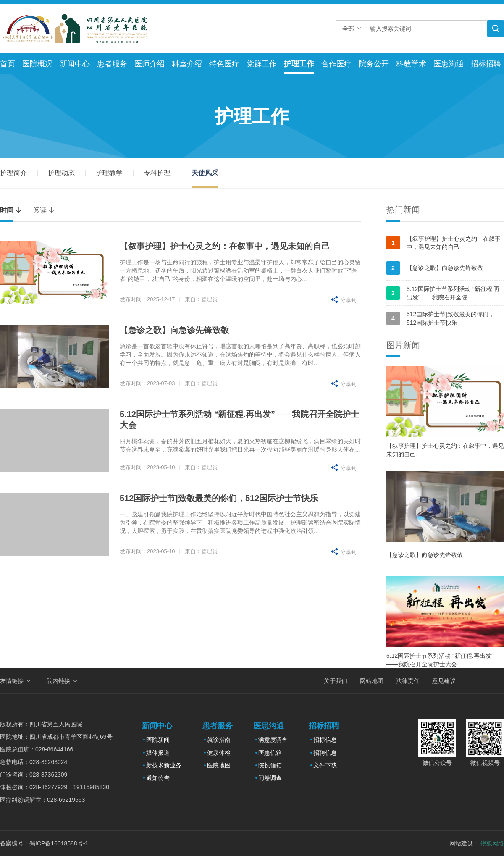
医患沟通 (449, 64)
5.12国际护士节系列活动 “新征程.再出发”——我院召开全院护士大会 (440, 660)
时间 (11, 210)
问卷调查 (270, 778)
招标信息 (325, 740)
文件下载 (325, 765)
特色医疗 (224, 64)
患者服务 (112, 64)
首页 (8, 64)
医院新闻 (158, 740)
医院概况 (37, 64)
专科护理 (157, 173)
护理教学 (109, 173)
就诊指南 (219, 740)
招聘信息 (325, 753)
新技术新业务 (164, 765)
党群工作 (262, 64)
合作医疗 (336, 64)
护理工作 (299, 64)
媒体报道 (158, 753)
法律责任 (408, 681)
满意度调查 (273, 740)
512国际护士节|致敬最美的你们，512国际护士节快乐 (219, 498)
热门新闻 (403, 210)
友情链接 (12, 681)
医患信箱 (270, 753)
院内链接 (58, 681)
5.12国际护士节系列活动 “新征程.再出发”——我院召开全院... (443, 293)
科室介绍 (187, 64)
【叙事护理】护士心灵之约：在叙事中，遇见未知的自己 (225, 246)
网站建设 (461, 843)
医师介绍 (150, 64)
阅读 (44, 210)
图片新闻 (403, 345)
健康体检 (219, 753)
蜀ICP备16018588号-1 (59, 843)
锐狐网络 (492, 843)
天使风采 (205, 173)
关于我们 (336, 681)
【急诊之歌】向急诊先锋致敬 (174, 330)
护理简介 (13, 173)
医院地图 (219, 765)
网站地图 (372, 681)
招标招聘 (486, 64)
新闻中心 (75, 64)
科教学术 (411, 64)
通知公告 (158, 778)
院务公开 (374, 64)
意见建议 (444, 681)
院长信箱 (270, 765)
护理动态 (61, 173)
